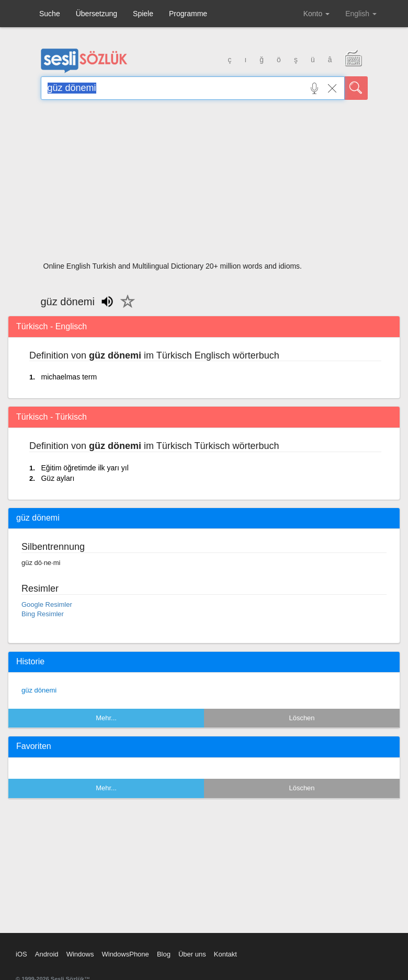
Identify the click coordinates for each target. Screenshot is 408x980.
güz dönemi (39, 690)
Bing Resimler (43, 614)
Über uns (192, 954)
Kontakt (225, 954)
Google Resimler (47, 604)
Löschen (302, 718)
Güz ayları (58, 478)
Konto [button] (316, 14)
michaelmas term (69, 377)
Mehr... (106, 718)
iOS (21, 954)
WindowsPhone (125, 954)
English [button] (361, 14)
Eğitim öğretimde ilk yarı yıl (84, 468)
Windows (80, 954)
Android (47, 954)
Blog (164, 954)
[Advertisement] (204, 184)
